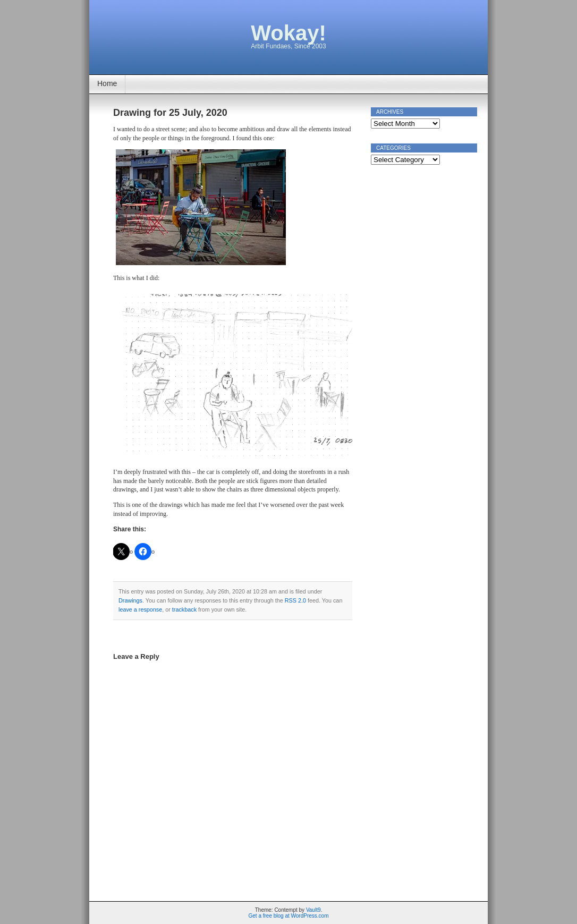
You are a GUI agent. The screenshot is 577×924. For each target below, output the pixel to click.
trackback (184, 609)
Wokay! (288, 33)
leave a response (140, 609)
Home (107, 83)
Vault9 (313, 910)
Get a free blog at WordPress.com (289, 916)
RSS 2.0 (295, 600)
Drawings (130, 600)
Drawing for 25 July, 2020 (170, 113)
